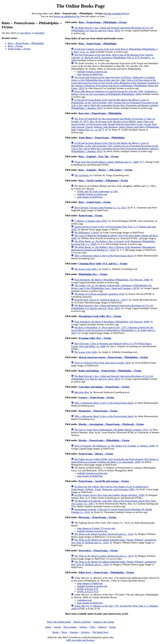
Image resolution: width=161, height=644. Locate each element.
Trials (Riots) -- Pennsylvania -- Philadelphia (102, 138)
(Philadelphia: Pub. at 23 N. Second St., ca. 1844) (113, 58)
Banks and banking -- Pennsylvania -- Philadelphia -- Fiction (110, 371)
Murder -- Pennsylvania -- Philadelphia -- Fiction (104, 440)
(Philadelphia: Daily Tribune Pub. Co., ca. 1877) (115, 124)
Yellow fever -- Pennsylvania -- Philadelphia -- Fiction (106, 572)
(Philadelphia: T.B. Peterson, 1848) (112, 280)
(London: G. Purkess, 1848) (114, 446)
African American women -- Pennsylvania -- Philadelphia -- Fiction (113, 357)
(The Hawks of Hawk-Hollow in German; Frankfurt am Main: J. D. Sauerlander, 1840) (115, 461)
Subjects (102, 627)
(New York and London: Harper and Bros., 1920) (109, 495)
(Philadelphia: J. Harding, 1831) (115, 104)
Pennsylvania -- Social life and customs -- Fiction (104, 481)
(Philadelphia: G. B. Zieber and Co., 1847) (113, 330)
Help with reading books (59, 622)
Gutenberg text (84, 600)
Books (56, 632)
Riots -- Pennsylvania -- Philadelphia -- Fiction (103, 22)
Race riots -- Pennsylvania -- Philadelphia (100, 113)
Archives (85, 632)
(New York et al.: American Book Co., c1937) (101, 300)
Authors (83, 627)
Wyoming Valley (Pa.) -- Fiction (95, 338)
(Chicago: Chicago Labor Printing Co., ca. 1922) (100, 208)
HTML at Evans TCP (87, 589)
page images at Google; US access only (96, 528)
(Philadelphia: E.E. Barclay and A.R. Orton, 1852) (112, 29)
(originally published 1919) (99, 294)
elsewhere (39, 33)
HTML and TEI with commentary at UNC (98, 191)
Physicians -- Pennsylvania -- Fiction (97, 517)
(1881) (110, 488)
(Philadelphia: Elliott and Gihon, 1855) (115, 83)
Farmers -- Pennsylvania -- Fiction (96, 397)
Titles (92, 627)
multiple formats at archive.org (92, 72)
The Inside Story (100, 632)
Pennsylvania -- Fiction (19, 49)
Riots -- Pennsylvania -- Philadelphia (26, 43)
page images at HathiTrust (90, 74)
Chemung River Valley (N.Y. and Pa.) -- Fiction (103, 264)
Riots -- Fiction (15, 46)
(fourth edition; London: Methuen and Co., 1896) (106, 162)
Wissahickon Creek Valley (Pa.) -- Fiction (100, 316)
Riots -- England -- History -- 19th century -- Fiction (105, 170)
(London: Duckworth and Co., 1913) (104, 534)
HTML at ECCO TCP (88, 592)
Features (74, 632)
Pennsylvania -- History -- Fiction (96, 454)
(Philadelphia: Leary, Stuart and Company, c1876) (112, 287)
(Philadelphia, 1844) (114, 93)
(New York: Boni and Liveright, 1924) (102, 363)
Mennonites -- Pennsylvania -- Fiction (98, 411)
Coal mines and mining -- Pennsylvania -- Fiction (104, 387)
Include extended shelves (116, 13)
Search (57, 627)
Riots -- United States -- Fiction (95, 202)
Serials (113, 627)
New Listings (70, 627)
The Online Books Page (80, 6)
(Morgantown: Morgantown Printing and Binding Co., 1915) (113, 249)
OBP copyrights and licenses (80, 640)
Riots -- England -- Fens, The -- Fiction (99, 156)
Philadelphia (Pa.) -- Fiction (93, 274)
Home (48, 627)
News (64, 632)
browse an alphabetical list (67, 16)
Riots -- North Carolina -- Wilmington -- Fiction (103, 181)
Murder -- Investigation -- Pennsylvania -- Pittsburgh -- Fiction (111, 424)
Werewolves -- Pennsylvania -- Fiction (98, 551)
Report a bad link (82, 622)
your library (25, 33)
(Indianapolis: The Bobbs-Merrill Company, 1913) (111, 430)
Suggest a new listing (104, 622)
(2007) (91, 221)
